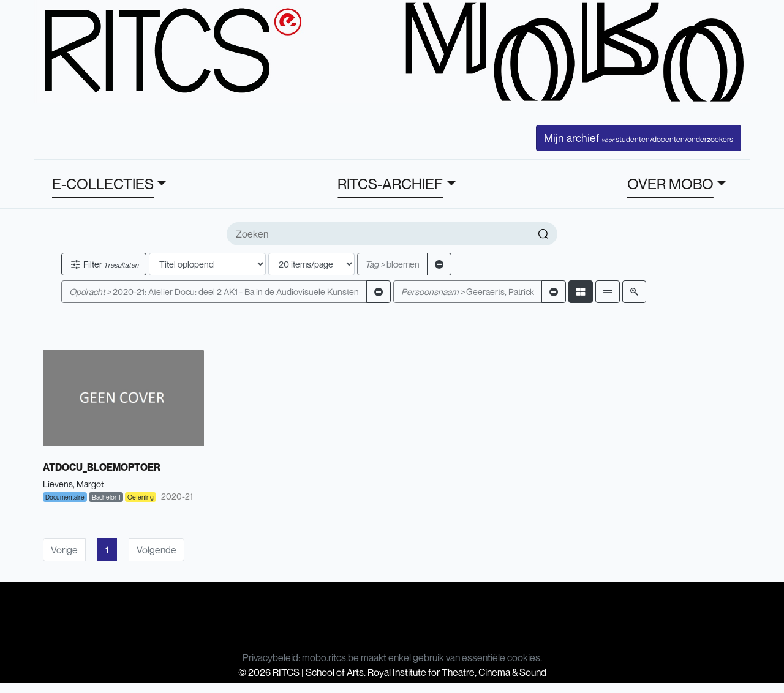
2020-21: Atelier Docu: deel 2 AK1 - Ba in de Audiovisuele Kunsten (214, 292)
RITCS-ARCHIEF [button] (390, 184)
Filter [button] (104, 264)
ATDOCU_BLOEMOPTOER (102, 467)
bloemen (392, 264)
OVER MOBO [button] (670, 184)
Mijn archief (639, 138)
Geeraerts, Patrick (468, 292)
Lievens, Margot (73, 484)
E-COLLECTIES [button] (103, 184)
